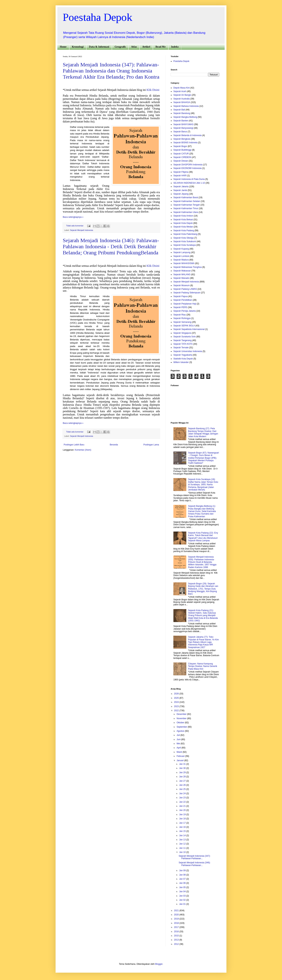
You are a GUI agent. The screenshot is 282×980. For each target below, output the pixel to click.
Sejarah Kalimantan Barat (186, 197)
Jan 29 (183, 772)
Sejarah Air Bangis (182, 95)
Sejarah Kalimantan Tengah (187, 205)
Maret (180, 752)
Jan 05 (183, 887)
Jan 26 (183, 785)
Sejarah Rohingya (182, 318)
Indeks (175, 47)
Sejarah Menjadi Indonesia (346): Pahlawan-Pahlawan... (195, 864)
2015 (177, 936)
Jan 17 (183, 823)
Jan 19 (183, 814)
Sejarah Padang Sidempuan (187, 293)
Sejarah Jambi (180, 190)
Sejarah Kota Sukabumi (185, 241)
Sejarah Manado (181, 278)
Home (63, 47)
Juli (178, 735)
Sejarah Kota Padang (184, 231)
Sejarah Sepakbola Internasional (189, 329)
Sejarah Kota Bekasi (183, 220)
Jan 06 (183, 883)
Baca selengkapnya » (73, 217)
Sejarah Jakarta (181, 187)
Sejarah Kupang (181, 249)
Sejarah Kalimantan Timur (186, 208)
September (182, 727)
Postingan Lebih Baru (74, 445)
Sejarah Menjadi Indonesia (81, 230)
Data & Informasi (99, 47)
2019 (177, 919)
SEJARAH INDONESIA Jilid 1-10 (189, 183)
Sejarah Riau (180, 315)
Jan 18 (183, 819)
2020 (177, 915)
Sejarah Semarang (182, 322)
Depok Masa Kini (182, 88)
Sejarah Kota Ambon (183, 216)
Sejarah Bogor (180, 146)
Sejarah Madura (181, 260)
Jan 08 (183, 875)
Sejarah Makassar (182, 271)
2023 (177, 706)
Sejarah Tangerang (182, 340)
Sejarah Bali (179, 110)
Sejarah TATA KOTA (183, 344)
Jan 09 (183, 870)
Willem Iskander (181, 362)
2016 (177, 932)
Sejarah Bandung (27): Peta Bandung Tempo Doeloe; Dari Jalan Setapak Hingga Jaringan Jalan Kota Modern (203, 432)
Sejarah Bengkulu (182, 139)
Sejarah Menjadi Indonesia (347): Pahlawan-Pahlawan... (195, 857)
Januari (180, 760)
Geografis (120, 47)
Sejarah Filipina (181, 172)
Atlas (134, 47)
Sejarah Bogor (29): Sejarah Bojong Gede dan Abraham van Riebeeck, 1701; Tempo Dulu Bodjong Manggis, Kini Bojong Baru (203, 589)
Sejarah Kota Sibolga (184, 238)
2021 (177, 911)
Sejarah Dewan (181, 161)
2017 (177, 927)
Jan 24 (183, 793)
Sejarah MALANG (182, 274)
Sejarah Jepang (181, 194)
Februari (181, 756)
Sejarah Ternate (181, 348)
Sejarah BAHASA (182, 102)
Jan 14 (183, 835)
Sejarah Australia (182, 99)
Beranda (114, 445)
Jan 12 (183, 844)
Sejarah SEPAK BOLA (184, 326)
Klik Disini (153, 90)
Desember (182, 714)
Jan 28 (183, 777)
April (179, 748)
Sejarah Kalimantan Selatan (187, 201)
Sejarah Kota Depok (183, 223)
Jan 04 (183, 891)
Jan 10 (183, 852)
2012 (177, 944)
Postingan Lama (151, 445)
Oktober (181, 723)
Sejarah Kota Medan (183, 227)
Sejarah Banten (181, 121)
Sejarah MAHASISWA (184, 263)
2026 (177, 694)
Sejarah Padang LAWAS (185, 289)
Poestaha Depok (98, 17)
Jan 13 (183, 840)
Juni (179, 739)
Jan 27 (183, 781)
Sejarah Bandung (182, 113)
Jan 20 (183, 810)
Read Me (161, 47)
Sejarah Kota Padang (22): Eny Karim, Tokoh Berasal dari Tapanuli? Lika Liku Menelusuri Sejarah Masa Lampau (203, 537)
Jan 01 (183, 904)
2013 (177, 940)
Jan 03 (183, 896)
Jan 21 (183, 806)
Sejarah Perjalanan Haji (185, 304)
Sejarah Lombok (181, 256)
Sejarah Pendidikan (183, 300)
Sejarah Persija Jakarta (185, 311)
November (182, 718)
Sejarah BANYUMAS (183, 124)
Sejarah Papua (180, 296)
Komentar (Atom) (83, 450)
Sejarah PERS (180, 307)
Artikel (146, 47)
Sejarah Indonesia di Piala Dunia (189, 179)
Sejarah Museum (182, 285)
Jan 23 (183, 798)
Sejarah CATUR (181, 154)
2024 (177, 702)
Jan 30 (183, 768)
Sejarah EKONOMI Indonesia (187, 168)
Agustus (181, 731)
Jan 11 (183, 848)
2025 (177, 698)
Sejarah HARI (180, 176)
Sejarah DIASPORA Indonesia (188, 165)
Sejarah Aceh (180, 91)
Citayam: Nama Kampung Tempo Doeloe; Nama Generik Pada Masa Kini (203, 666)
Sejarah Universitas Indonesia (188, 351)
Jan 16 (183, 827)
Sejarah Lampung (182, 252)
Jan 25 (183, 789)
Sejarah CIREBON (182, 157)
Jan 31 (183, 764)
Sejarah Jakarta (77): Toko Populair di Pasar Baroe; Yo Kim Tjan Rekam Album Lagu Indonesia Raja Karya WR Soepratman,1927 (203, 642)
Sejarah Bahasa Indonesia (186, 106)
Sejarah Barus (180, 132)
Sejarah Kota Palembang (185, 234)
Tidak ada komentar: (75, 226)
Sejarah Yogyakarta (183, 355)
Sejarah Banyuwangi (183, 128)
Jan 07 (183, 879)
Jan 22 (183, 802)
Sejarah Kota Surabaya (185, 245)
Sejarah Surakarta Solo (185, 337)
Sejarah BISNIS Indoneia (185, 143)
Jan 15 (183, 831)
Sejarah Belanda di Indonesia (187, 135)
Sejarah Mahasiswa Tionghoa (187, 267)
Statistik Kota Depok (183, 359)
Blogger (159, 964)
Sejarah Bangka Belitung (185, 117)
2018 (177, 923)
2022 (177, 711)
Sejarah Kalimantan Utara (186, 212)
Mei (179, 744)
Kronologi (78, 47)
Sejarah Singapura (182, 333)
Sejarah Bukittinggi (182, 150)
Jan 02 (183, 900)
